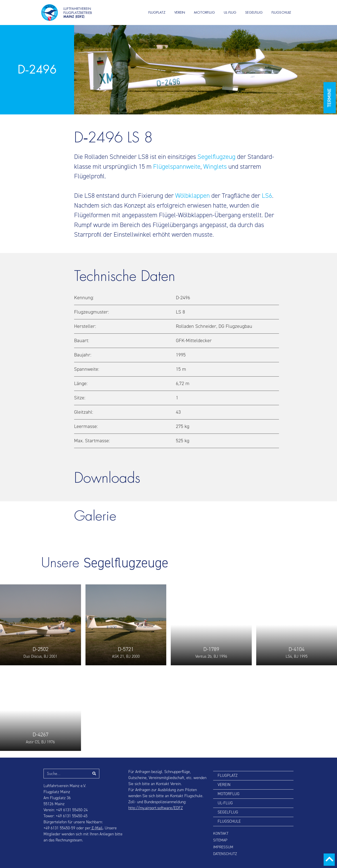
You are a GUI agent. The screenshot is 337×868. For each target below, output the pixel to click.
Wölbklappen (192, 196)
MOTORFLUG (204, 12)
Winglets (215, 167)
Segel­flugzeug (216, 157)
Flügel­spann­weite (177, 167)
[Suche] (94, 774)
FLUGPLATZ (157, 12)
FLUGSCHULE (281, 12)
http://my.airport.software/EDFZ (156, 808)
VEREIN (180, 12)
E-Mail (97, 828)
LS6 (267, 196)
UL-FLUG (230, 12)
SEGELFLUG (254, 12)
